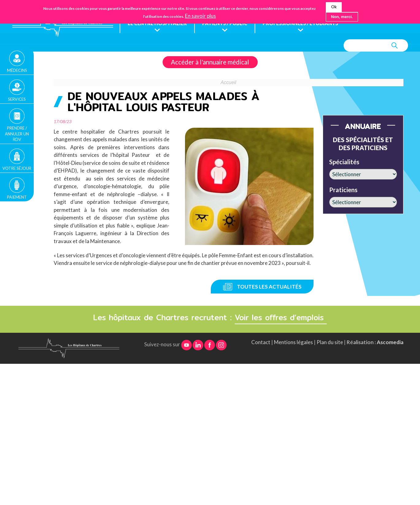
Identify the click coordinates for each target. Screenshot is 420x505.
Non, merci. (342, 16)
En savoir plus (200, 16)
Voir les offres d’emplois (281, 318)
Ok (334, 7)
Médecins (17, 70)
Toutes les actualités (269, 287)
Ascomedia (390, 342)
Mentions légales (293, 342)
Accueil (228, 83)
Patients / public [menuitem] (228, 23)
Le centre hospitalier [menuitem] (158, 23)
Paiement (17, 197)
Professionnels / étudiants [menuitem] (306, 23)
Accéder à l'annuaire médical (210, 62)
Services (17, 99)
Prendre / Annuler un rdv (17, 134)
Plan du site (330, 342)
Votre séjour (17, 168)
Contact (261, 342)
